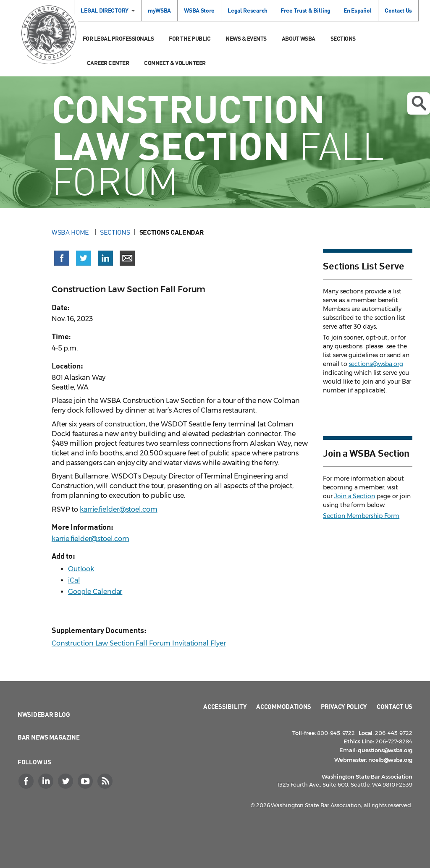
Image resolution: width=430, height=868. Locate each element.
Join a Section (355, 496)
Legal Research (248, 10)
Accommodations (284, 706)
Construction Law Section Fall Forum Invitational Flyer (139, 643)
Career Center (108, 63)
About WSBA (299, 38)
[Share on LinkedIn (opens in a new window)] (105, 258)
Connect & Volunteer (175, 63)
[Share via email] (127, 258)
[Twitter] (66, 781)
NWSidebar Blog (44, 714)
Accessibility (225, 706)
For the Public (190, 38)
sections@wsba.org (376, 364)
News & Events (246, 38)
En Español (358, 10)
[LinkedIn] (47, 781)
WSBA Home (71, 232)
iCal (74, 580)
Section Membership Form (361, 516)
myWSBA (159, 10)
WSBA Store (199, 10)
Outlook (81, 569)
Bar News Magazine (49, 737)
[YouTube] (86, 781)
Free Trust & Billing (305, 10)
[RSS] (106, 781)
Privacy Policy (344, 706)
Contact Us (398, 10)
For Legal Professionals (118, 38)
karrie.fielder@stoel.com (119, 509)
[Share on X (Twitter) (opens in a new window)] (84, 258)
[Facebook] (27, 781)
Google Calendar (95, 592)
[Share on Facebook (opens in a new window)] (62, 258)
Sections (343, 38)
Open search (419, 103)
